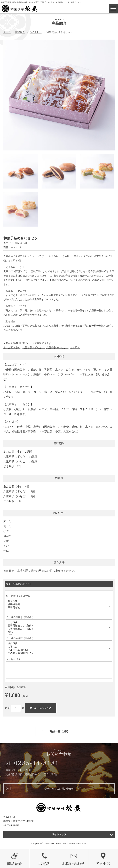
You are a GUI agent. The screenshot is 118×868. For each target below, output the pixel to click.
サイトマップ (59, 834)
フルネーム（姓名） (57, 650)
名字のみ (57, 647)
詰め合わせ (36, 32)
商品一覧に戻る (59, 731)
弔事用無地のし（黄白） (57, 629)
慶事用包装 (57, 605)
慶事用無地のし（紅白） (57, 626)
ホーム (7, 32)
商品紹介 (20, 32)
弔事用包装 (57, 608)
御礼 (57, 632)
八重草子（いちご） (57, 348)
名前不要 (57, 644)
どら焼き (75, 348)
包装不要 (57, 601)
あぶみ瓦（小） (12, 348)
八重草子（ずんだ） (33, 348)
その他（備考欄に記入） (57, 653)
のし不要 (57, 623)
